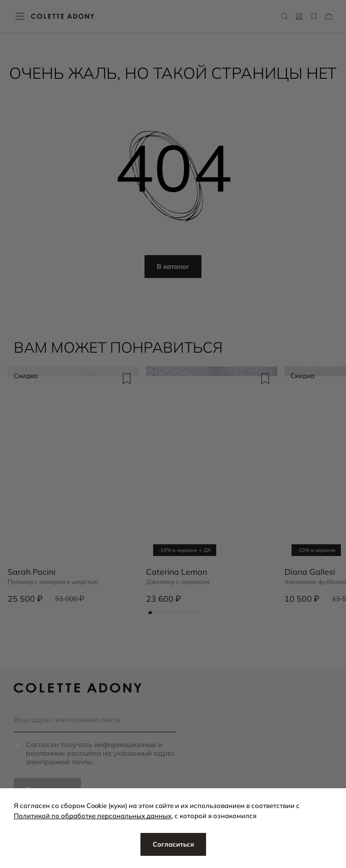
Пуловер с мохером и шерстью (53, 582)
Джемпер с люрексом (178, 582)
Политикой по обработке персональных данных (93, 816)
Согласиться (173, 844)
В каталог (173, 266)
